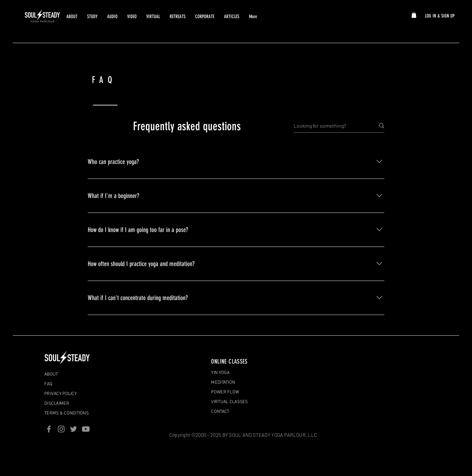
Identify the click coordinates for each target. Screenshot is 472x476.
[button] (414, 15)
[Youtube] (86, 429)
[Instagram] (61, 429)
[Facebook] (49, 429)
